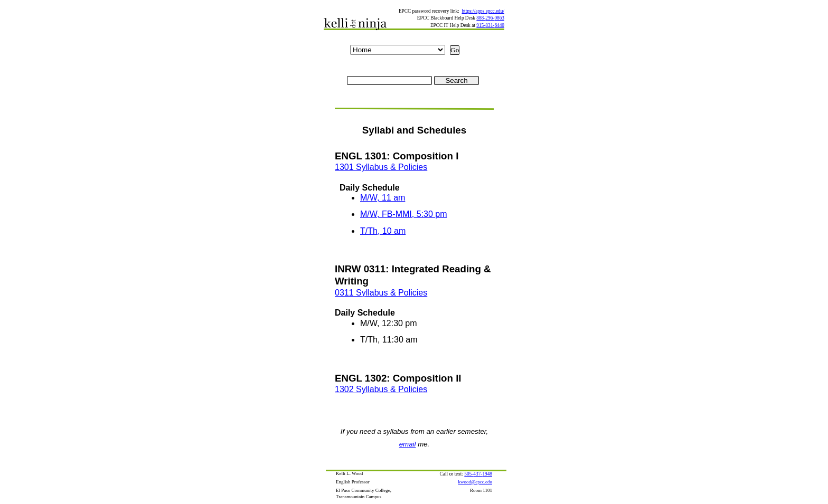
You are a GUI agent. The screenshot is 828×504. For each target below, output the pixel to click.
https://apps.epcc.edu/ (483, 11)
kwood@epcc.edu (475, 482)
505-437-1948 (478, 474)
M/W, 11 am (383, 198)
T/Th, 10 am (383, 231)
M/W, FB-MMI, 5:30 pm (403, 214)
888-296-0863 (490, 18)
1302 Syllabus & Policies (381, 389)
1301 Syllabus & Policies (381, 167)
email (408, 444)
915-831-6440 (490, 25)
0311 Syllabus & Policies (381, 293)
